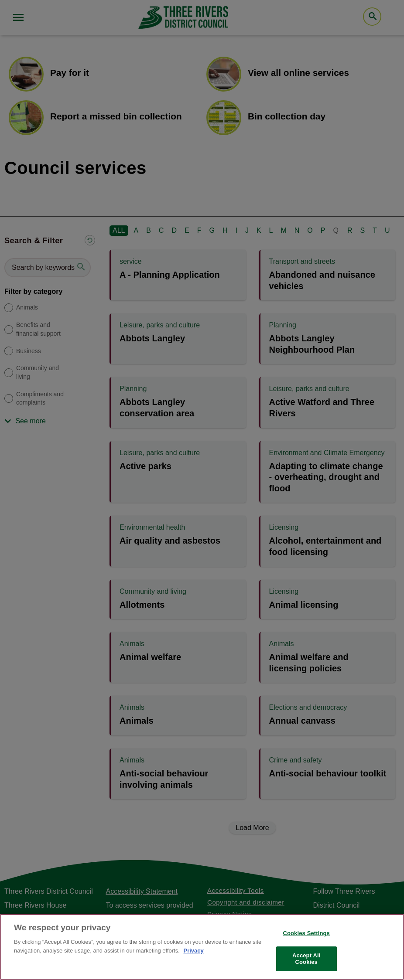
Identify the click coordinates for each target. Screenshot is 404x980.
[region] (202, 947)
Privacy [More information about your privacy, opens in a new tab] (193, 951)
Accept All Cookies (306, 959)
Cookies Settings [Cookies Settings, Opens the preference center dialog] (306, 933)
